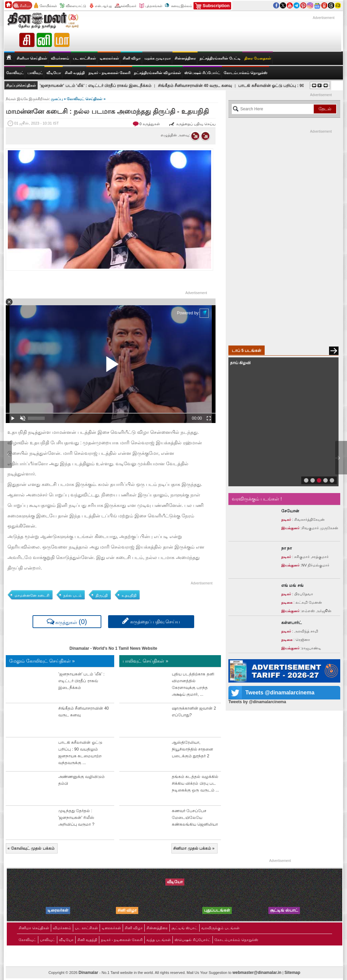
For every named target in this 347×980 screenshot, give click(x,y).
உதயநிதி (129, 595)
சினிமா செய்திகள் (34, 928)
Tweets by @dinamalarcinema (257, 702)
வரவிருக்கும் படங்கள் (220, 928)
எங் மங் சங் (292, 585)
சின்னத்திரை (185, 58)
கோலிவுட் (27, 940)
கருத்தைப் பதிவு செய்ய (192, 124)
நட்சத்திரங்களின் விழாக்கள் (157, 73)
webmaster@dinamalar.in (257, 973)
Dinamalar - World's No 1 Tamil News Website (113, 648)
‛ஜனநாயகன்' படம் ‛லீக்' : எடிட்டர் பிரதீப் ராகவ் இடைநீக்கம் (96, 86)
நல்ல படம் (73, 595)
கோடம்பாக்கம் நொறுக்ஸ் (246, 73)
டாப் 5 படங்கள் (247, 351)
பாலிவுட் (48, 940)
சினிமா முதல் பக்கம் (194, 848)
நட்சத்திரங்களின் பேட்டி (220, 58)
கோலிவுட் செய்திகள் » (86, 99)
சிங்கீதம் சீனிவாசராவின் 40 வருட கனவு (195, 86)
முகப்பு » (59, 99)
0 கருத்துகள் (150, 124)
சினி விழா (132, 58)
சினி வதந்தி (75, 73)
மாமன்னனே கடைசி (32, 595)
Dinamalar (89, 973)
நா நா (287, 548)
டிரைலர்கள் (109, 58)
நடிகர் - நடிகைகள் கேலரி (109, 73)
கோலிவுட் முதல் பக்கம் (31, 848)
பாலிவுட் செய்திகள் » (146, 661)
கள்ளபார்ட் (292, 623)
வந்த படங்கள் (159, 940)
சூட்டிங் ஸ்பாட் (185, 928)
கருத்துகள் (67, 621)
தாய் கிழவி (240, 363)
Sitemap (292, 973)
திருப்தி (102, 595)
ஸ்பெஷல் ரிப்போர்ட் (202, 73)
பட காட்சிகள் (84, 58)
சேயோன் (290, 511)
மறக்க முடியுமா (158, 58)
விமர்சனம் (60, 58)
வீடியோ (54, 73)
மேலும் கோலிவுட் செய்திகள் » (42, 661)
